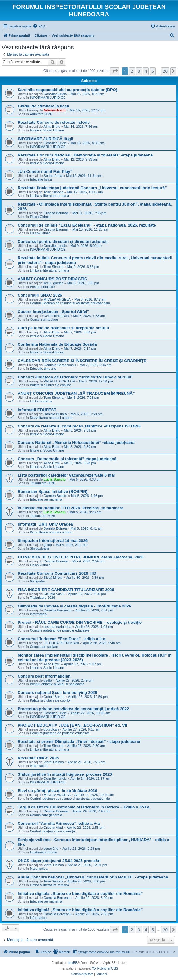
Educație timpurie (43, 369)
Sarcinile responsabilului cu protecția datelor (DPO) (67, 90)
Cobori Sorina (54, 697)
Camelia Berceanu (58, 610)
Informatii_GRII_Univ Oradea (45, 524)
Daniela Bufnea (55, 414)
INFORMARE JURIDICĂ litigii (45, 139)
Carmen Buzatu (55, 496)
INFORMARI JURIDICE (48, 98)
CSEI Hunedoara (56, 316)
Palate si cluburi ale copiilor (50, 385)
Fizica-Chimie (40, 217)
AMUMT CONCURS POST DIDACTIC (52, 279)
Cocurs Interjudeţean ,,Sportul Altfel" (53, 312)
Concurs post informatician (44, 676)
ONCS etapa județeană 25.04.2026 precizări (59, 861)
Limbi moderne (41, 401)
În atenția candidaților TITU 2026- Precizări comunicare (70, 508)
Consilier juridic (55, 94)
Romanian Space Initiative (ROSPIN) (52, 492)
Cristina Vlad (53, 828)
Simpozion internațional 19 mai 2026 (53, 541)
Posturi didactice (42, 287)
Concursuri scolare (44, 319)
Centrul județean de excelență (52, 831)
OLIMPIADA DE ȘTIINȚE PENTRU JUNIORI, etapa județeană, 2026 (81, 557)
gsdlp (48, 545)
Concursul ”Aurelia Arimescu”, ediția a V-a (59, 823)
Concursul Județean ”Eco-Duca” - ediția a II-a (61, 639)
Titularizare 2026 (43, 483)
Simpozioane (40, 548)
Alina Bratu (52, 127)
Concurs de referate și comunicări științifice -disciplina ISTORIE (79, 426)
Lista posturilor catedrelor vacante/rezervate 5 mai (66, 475)
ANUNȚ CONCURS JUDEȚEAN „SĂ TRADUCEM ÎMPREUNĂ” (76, 393)
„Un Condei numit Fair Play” (45, 171)
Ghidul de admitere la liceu (43, 106)
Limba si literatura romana (50, 196)
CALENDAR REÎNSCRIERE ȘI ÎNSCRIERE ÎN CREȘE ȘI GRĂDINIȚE (82, 361)
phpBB (72, 963)
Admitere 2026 (41, 114)
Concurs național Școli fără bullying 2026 (57, 692)
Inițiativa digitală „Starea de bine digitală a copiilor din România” (80, 893)
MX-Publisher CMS (105, 968)
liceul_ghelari (53, 283)
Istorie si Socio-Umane (47, 130)
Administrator (55, 110)
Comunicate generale (46, 815)
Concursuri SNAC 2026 (40, 295)
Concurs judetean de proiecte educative (60, 630)
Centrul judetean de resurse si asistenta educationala (70, 303)
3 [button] (139, 71)
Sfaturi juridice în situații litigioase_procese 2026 (65, 774)
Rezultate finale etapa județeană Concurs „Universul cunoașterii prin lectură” (92, 188)
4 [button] (146, 71)
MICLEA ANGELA (57, 299)
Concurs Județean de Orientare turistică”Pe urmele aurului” (75, 377)
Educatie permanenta (46, 499)
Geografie (37, 581)
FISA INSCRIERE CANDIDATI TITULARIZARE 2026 (66, 590)
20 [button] (165, 71)
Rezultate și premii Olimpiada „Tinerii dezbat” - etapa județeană (79, 742)
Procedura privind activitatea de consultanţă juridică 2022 (73, 709)
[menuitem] (39, 26)
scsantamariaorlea (57, 627)
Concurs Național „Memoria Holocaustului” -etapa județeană (76, 442)
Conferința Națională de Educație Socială (57, 344)
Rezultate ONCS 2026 (38, 758)
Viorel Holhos (54, 762)
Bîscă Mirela (53, 578)
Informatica (38, 614)
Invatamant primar (44, 852)
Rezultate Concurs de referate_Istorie (54, 122)
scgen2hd (51, 849)
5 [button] (153, 71)
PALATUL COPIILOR (59, 381)
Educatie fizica (41, 179)
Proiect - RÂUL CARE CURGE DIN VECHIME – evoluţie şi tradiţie (80, 622)
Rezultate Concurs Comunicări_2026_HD (57, 573)
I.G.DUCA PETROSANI (61, 643)
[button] (115, 71)
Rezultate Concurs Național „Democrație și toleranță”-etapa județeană (85, 155)
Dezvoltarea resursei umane (51, 418)
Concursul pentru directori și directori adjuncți (63, 242)
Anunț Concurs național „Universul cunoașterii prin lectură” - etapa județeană (93, 877)
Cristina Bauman (56, 213)
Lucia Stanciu (55, 479)
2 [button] (132, 71)
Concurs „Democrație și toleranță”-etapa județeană (67, 459)
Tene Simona (53, 192)
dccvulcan (51, 729)
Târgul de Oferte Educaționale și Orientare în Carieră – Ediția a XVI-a (83, 807)
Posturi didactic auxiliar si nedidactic (57, 684)
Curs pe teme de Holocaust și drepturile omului (63, 328)
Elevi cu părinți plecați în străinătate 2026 (57, 791)
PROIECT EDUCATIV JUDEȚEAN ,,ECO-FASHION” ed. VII (72, 725)
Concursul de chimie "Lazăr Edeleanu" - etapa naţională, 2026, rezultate (87, 225)
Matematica (39, 766)
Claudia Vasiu (54, 594)
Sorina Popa (53, 176)
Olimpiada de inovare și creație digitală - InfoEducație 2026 (74, 606)
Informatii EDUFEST (37, 410)
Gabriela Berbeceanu (60, 365)
